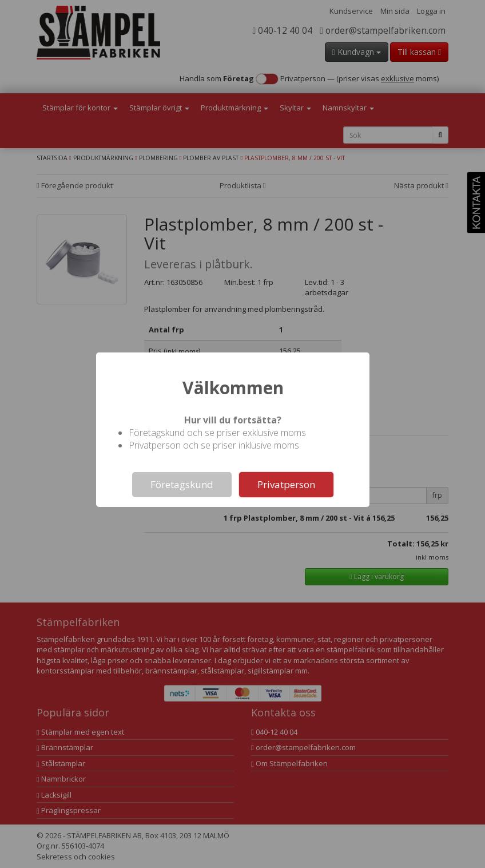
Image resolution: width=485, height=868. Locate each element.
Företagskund (182, 484)
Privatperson (286, 484)
